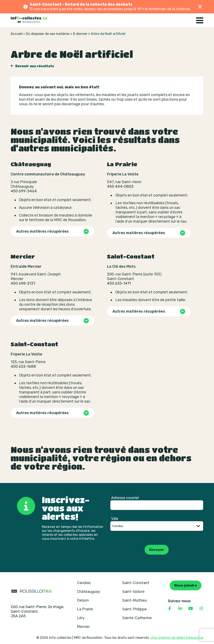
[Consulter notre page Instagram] (201, 609)
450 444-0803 (120, 186)
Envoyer (157, 550)
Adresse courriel (125, 498)
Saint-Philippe (134, 609)
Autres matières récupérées (42, 231)
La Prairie (85, 609)
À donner (80, 34)
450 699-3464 (24, 191)
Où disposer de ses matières (48, 34)
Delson (83, 600)
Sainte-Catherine (137, 618)
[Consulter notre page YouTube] (191, 609)
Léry (81, 618)
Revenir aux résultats (34, 66)
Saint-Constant (136, 583)
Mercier (83, 627)
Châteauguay (89, 592)
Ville (115, 519)
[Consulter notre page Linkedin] (180, 609)
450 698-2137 (23, 283)
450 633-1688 (23, 366)
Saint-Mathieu (135, 600)
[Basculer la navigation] (200, 20)
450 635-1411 (119, 283)
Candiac (84, 583)
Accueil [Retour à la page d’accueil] (17, 34)
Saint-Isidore (133, 592)
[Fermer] (200, 7)
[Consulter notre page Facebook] (170, 609)
